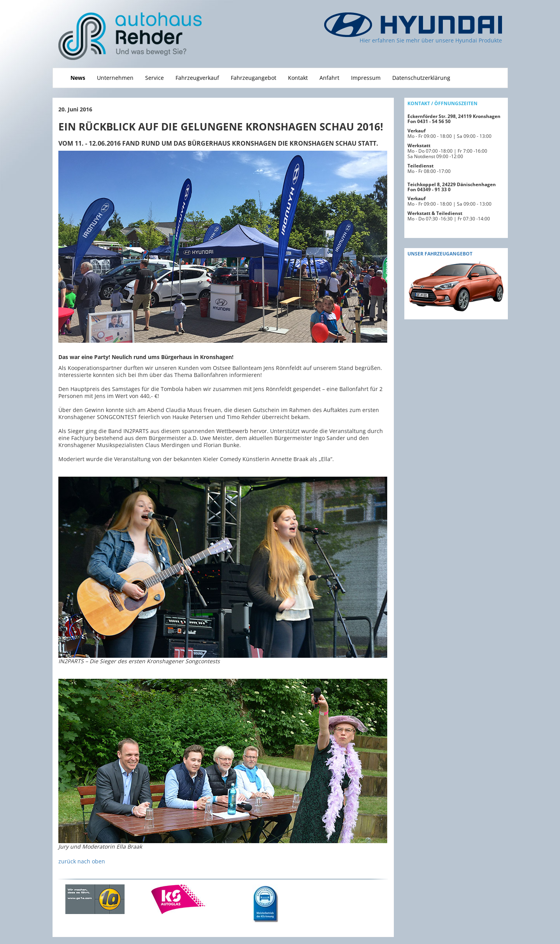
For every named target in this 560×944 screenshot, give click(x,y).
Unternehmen (115, 78)
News (78, 78)
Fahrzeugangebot (254, 78)
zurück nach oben (82, 861)
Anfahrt (329, 78)
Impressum (366, 78)
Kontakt (298, 78)
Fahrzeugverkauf (197, 78)
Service (154, 78)
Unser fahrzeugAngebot (440, 254)
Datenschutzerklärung (421, 78)
